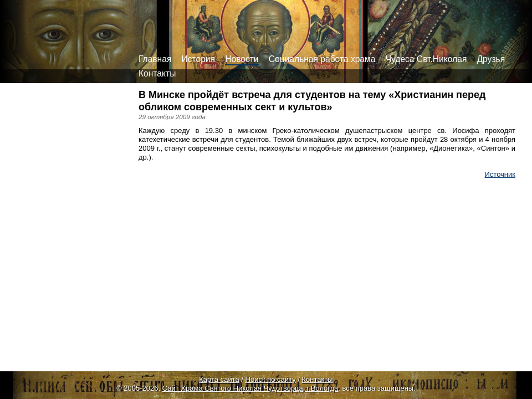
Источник (500, 174)
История (198, 59)
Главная (155, 59)
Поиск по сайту (271, 379)
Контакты (157, 73)
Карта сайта (219, 379)
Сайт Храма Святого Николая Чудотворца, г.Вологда (250, 388)
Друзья (491, 59)
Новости (242, 59)
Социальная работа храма (322, 59)
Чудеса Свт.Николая (426, 59)
